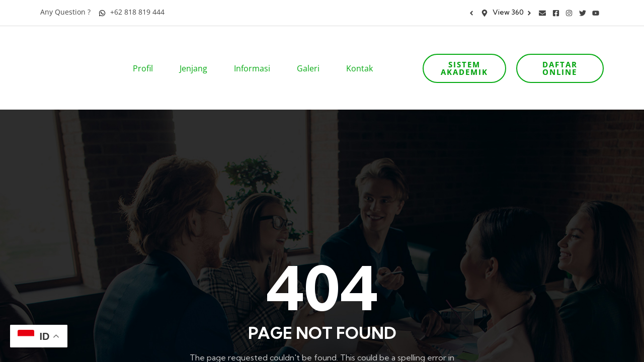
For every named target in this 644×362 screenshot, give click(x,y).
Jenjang (197, 54)
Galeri (311, 54)
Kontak (363, 54)
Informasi (255, 54)
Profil (146, 54)
